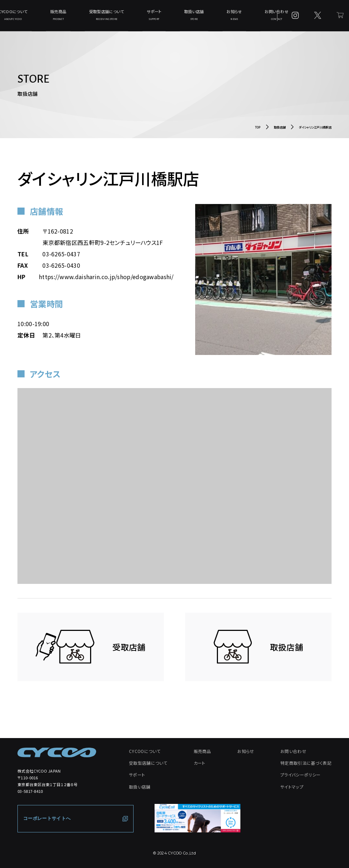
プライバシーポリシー (303, 777)
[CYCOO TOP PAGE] (57, 757)
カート (199, 766)
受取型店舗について (118, 17)
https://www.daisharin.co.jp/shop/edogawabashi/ (106, 281)
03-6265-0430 (61, 270)
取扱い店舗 (185, 17)
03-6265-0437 (61, 258)
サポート (155, 17)
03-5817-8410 (30, 795)
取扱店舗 (280, 131)
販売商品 (81, 17)
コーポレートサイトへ (45, 823)
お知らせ (215, 17)
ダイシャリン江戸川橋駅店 (315, 131)
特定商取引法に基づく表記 (308, 766)
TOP (258, 131)
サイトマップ (295, 788)
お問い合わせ (247, 17)
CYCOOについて (46, 17)
